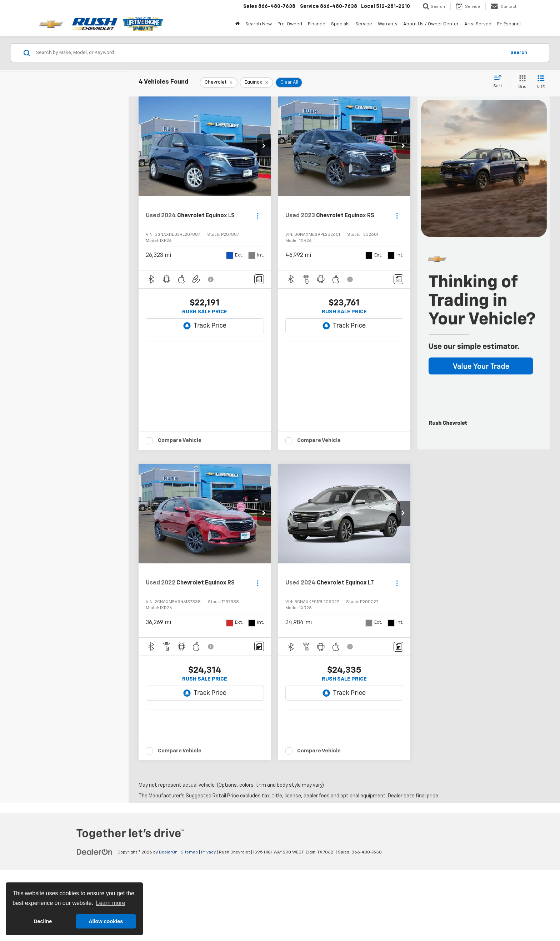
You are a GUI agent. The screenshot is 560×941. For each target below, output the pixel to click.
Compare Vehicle (180, 447)
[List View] (541, 82)
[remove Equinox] (256, 83)
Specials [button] (340, 24)
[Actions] (258, 216)
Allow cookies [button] (106, 921)
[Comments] (259, 279)
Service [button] (364, 24)
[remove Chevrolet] (219, 83)
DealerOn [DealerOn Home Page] (168, 923)
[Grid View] (521, 82)
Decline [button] (43, 921)
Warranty (388, 24)
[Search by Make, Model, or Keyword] (270, 53)
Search (519, 53)
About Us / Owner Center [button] (431, 24)
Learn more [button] (111, 903)
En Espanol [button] (509, 24)
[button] (264, 146)
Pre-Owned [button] (290, 24)
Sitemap (189, 923)
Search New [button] (259, 24)
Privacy (208, 923)
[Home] (237, 24)
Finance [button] (317, 24)
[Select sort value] (500, 82)
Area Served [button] (478, 24)
